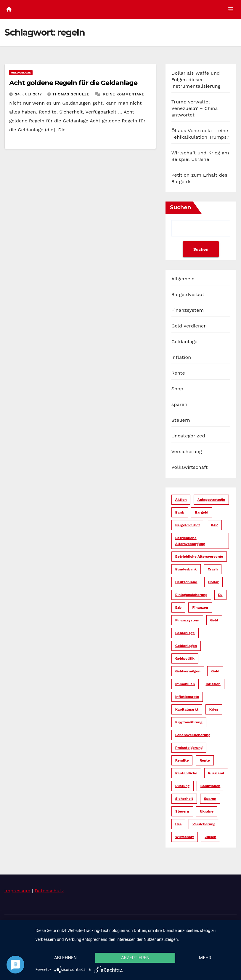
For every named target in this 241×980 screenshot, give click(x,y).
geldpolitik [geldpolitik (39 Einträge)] (185, 658)
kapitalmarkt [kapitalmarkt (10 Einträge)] (187, 709)
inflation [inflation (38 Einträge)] (213, 684)
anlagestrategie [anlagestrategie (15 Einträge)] (211, 500)
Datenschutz (49, 891)
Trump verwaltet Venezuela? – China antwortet (195, 108)
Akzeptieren (135, 958)
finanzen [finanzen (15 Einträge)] (200, 607)
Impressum (17, 891)
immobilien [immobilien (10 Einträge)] (185, 684)
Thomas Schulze (69, 94)
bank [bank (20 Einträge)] (180, 512)
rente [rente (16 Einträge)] (205, 760)
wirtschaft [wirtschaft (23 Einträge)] (185, 837)
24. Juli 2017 (29, 94)
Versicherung (187, 451)
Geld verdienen (189, 326)
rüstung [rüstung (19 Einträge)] (183, 786)
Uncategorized (188, 436)
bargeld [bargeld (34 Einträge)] (201, 512)
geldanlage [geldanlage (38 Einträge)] (185, 633)
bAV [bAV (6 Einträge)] (214, 525)
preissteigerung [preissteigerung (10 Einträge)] (189, 748)
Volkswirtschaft (190, 467)
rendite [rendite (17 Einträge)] (182, 760)
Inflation (181, 357)
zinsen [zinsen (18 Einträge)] (210, 837)
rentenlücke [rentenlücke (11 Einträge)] (186, 773)
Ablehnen (65, 958)
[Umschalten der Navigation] (231, 9)
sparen (179, 404)
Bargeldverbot (188, 294)
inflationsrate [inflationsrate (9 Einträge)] (187, 697)
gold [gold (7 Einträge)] (215, 671)
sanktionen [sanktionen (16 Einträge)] (210, 786)
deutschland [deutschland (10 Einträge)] (186, 582)
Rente (178, 373)
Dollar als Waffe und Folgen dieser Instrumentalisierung (196, 80)
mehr (205, 958)
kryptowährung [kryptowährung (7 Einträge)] (189, 722)
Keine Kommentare (124, 94)
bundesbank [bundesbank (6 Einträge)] (186, 569)
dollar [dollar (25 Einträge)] (213, 582)
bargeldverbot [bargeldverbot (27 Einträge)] (188, 525)
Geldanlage (21, 72)
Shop (177, 389)
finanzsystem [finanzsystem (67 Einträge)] (187, 620)
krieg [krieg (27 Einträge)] (214, 709)
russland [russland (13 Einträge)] (216, 773)
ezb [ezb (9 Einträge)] (178, 607)
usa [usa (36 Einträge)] (179, 824)
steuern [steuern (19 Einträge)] (182, 811)
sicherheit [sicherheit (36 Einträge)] (184, 799)
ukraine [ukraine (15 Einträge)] (207, 811)
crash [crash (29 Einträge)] (213, 569)
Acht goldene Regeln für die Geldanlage (73, 83)
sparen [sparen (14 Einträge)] (210, 799)
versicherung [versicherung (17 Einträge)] (204, 824)
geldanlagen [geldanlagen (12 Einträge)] (186, 646)
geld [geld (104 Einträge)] (214, 620)
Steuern (181, 420)
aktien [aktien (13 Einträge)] (181, 500)
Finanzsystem (188, 310)
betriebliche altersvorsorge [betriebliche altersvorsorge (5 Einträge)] (199, 557)
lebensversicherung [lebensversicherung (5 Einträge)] (193, 735)
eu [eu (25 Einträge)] (220, 595)
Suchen (180, 207)
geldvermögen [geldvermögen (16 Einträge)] (188, 671)
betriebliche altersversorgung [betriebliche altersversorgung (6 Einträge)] (190, 541)
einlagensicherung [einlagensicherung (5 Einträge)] (191, 595)
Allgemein (183, 279)
